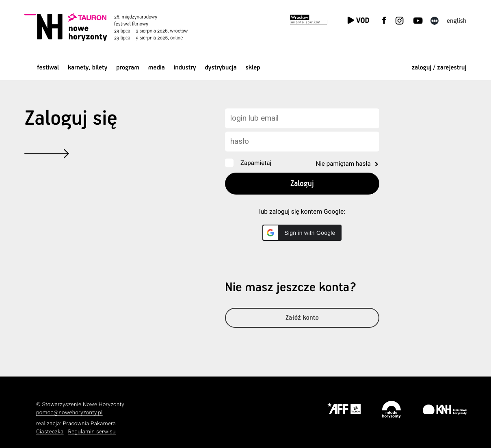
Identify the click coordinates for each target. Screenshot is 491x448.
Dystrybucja (221, 68)
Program (128, 68)
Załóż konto (302, 319)
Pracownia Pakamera (90, 424)
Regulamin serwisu (92, 432)
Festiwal (48, 68)
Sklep (253, 68)
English (457, 21)
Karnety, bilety (88, 68)
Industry (185, 68)
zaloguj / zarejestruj (439, 68)
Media (157, 68)
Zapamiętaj (256, 163)
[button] (302, 233)
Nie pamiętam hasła (343, 164)
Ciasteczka (50, 432)
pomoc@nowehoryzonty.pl (69, 413)
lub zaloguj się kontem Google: (302, 212)
